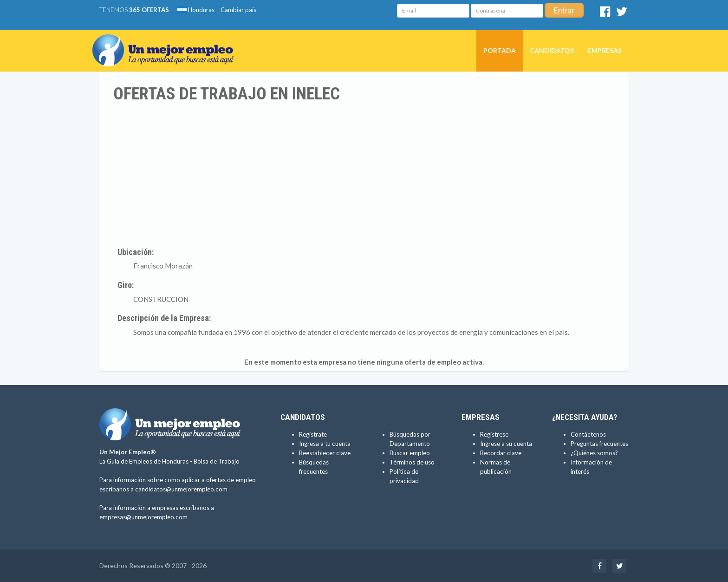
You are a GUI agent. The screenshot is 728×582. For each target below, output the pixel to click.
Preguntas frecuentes (599, 444)
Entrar (564, 10)
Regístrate (313, 434)
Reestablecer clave (325, 453)
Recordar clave (501, 453)
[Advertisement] (364, 173)
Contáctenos (588, 434)
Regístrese (494, 434)
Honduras (196, 10)
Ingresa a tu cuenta (325, 444)
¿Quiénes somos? (594, 453)
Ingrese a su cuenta (506, 444)
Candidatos (552, 50)
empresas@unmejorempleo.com (143, 517)
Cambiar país (238, 10)
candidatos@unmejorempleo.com (181, 489)
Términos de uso (412, 462)
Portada (500, 50)
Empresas (605, 50)
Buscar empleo (410, 453)
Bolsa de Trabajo (217, 461)
